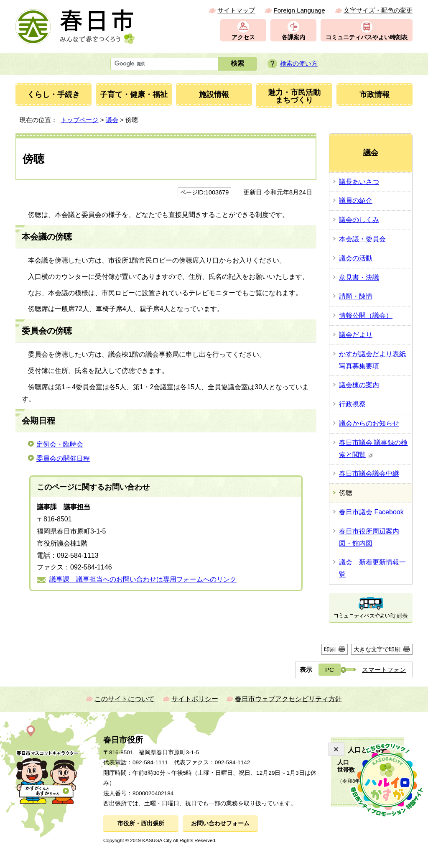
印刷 (330, 649)
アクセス (243, 37)
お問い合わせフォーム (220, 823)
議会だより (356, 335)
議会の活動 (356, 258)
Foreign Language (299, 10)
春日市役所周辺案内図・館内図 (369, 537)
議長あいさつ (359, 182)
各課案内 (293, 37)
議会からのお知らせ (369, 423)
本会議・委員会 (362, 239)
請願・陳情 (356, 296)
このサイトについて (125, 699)
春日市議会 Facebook (371, 512)
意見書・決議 (359, 277)
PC (330, 670)
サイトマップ (236, 10)
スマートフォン (384, 670)
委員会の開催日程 (63, 458)
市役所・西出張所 (141, 823)
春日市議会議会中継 (369, 474)
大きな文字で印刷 (377, 649)
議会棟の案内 (359, 385)
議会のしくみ (359, 220)
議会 (112, 120)
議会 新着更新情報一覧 (372, 568)
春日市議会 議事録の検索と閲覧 (373, 449)
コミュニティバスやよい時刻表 (367, 37)
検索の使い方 (299, 63)
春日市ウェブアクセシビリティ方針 (288, 699)
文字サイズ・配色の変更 (378, 10)
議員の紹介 (356, 200)
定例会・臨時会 (60, 444)
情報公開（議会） (366, 315)
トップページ (79, 120)
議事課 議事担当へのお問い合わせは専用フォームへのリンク (143, 579)
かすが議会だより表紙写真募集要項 (372, 360)
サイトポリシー (195, 699)
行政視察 (352, 404)
